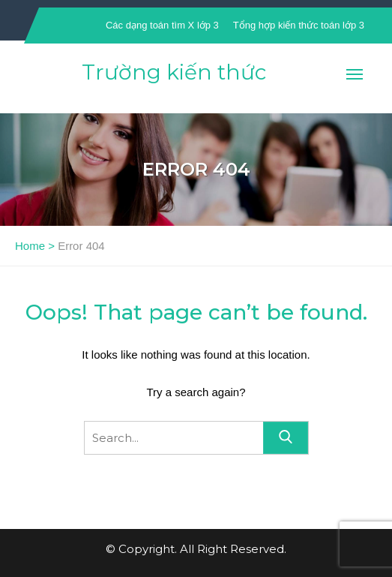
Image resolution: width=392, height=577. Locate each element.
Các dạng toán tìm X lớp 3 (162, 25)
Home (30, 246)
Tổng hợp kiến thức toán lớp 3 (299, 25)
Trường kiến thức (174, 72)
